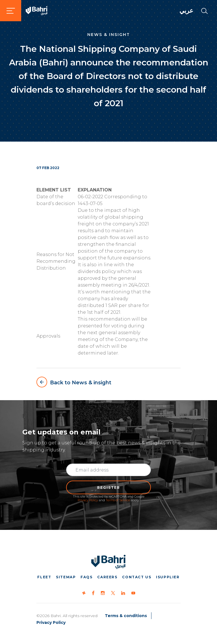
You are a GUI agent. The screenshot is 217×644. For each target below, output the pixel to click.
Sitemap (66, 577)
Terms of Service (118, 500)
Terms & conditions (126, 616)
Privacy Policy (88, 500)
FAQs (86, 577)
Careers (107, 577)
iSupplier (168, 577)
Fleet (44, 577)
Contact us (137, 577)
